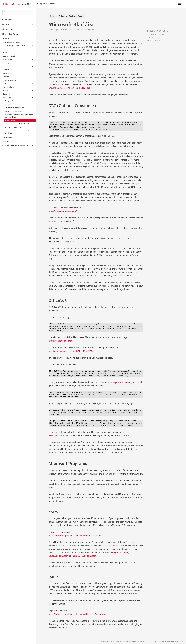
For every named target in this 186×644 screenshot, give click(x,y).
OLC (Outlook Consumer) (155, 34)
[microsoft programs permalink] (44, 464)
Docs (52, 16)
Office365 (150, 37)
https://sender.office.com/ (61, 341)
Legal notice (105, 641)
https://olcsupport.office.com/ (63, 211)
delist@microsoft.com (120, 382)
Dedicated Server (76, 16)
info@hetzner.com (120, 552)
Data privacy (115, 641)
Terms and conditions (139, 641)
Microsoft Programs (154, 40)
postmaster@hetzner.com (84, 556)
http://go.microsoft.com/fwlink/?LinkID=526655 (71, 351)
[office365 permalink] (44, 300)
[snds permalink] (44, 512)
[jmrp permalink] (44, 577)
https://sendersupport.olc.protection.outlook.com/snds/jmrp (77, 614)
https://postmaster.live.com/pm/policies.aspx (70, 88)
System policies (126, 641)
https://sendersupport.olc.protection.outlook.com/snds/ (75, 535)
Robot (61, 16)
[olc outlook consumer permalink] (44, 106)
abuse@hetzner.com (58, 556)
